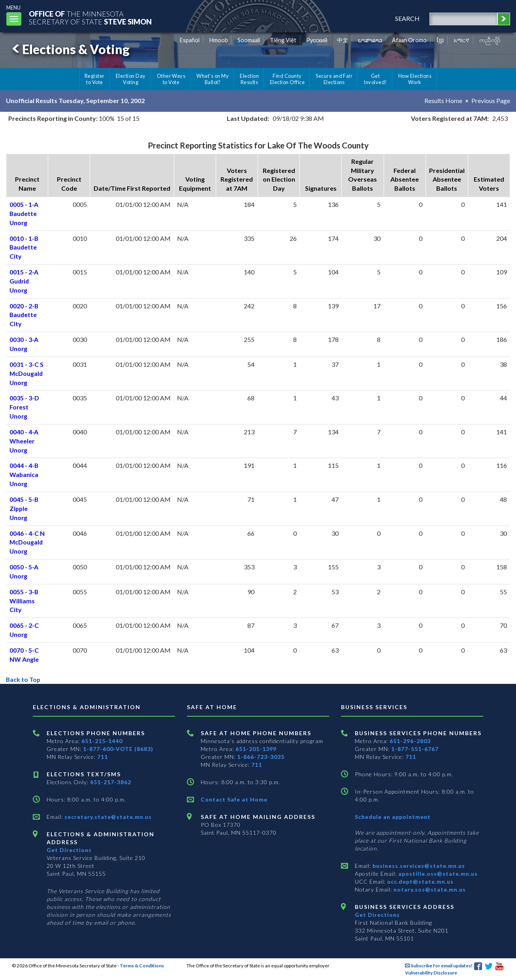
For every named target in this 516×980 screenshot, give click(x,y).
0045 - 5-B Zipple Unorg (24, 508)
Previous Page (491, 100)
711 (103, 757)
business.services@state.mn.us (418, 866)
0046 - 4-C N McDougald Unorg (27, 542)
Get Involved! (375, 79)
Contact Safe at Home (234, 799)
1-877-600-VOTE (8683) (118, 749)
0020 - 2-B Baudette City (24, 315)
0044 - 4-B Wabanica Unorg (24, 474)
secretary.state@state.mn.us (107, 817)
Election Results (249, 79)
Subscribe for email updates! (439, 966)
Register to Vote (95, 79)
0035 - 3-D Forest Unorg (24, 407)
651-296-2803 (410, 741)
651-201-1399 (256, 749)
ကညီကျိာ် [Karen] (490, 40)
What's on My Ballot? (213, 79)
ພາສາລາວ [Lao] (370, 40)
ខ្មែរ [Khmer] (440, 40)
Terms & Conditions (142, 966)
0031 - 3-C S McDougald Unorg (26, 373)
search (407, 18)
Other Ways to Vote (171, 79)
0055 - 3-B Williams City (24, 601)
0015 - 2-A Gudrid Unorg (24, 281)
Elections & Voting (70, 49)
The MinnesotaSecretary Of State (91, 18)
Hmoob (219, 40)
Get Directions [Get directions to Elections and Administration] (69, 850)
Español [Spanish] (190, 40)
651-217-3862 (111, 782)
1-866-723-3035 (261, 757)
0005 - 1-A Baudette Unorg (24, 213)
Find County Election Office (287, 79)
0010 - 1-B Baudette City (24, 247)
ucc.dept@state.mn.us (420, 881)
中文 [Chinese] (343, 40)
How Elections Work (415, 79)
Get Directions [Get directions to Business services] (377, 915)
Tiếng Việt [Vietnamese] (283, 40)
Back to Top (24, 679)
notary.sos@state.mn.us (429, 889)
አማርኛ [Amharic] (461, 40)
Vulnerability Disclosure (431, 973)
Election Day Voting (131, 79)
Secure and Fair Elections (334, 79)
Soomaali (249, 40)
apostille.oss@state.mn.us (437, 874)
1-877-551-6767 (415, 749)
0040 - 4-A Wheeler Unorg (24, 441)
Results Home (443, 100)
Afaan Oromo (409, 40)
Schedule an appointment (393, 817)
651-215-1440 (102, 741)
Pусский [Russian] (317, 40)
